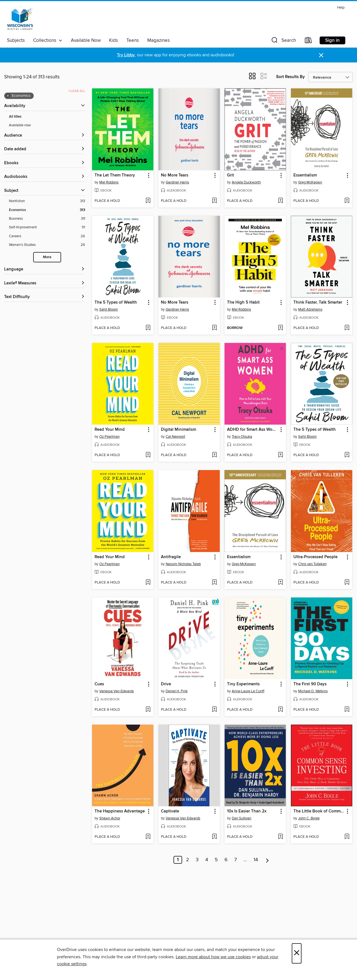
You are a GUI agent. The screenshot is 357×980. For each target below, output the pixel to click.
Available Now (86, 40)
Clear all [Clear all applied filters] (77, 91)
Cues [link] (99, 684)
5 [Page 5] (216, 860)
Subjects (16, 40)
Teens (133, 40)
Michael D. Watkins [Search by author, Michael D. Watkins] (313, 691)
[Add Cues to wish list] (148, 710)
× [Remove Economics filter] (8, 96)
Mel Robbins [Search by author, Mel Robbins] (109, 182)
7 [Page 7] (236, 860)
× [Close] (297, 953)
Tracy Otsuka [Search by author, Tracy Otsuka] (242, 437)
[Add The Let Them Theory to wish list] (148, 201)
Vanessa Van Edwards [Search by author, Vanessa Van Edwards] (117, 691)
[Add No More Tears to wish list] (214, 201)
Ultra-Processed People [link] (315, 557)
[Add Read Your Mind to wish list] (148, 455)
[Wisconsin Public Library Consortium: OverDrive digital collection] (20, 19)
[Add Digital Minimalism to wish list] (214, 455)
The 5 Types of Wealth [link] (116, 303)
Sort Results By (290, 77)
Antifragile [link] (171, 557)
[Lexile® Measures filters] (45, 283)
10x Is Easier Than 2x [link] (247, 811)
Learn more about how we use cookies (213, 957)
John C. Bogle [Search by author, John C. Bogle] (309, 818)
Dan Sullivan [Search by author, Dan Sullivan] (242, 818)
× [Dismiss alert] (321, 55)
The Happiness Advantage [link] (120, 811)
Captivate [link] (170, 811)
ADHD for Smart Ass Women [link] (253, 430)
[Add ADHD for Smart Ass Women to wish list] (280, 455)
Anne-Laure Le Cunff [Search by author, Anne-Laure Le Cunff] (248, 691)
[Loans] (308, 41)
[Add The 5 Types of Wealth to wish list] (148, 328)
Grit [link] (231, 175)
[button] (283, 41)
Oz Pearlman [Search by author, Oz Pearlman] (109, 437)
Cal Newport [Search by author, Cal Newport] (175, 437)
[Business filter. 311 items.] (47, 219)
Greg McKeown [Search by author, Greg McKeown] (310, 182)
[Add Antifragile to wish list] (214, 583)
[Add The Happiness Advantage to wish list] (148, 837)
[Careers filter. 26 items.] (47, 236)
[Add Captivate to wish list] (214, 837)
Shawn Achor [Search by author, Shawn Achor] (110, 818)
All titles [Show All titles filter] (15, 117)
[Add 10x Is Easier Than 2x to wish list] (280, 837)
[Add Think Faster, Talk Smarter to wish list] (347, 328)
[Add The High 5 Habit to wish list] (280, 328)
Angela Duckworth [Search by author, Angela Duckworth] (246, 182)
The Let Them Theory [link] (115, 175)
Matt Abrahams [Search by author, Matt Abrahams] (310, 309)
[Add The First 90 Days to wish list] (347, 710)
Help (341, 8)
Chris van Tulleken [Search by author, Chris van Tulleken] (312, 564)
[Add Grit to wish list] (280, 201)
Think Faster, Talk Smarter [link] (318, 303)
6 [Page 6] (226, 860)
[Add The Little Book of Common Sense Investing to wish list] (347, 837)
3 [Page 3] (197, 860)
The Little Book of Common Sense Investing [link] (319, 811)
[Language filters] (45, 269)
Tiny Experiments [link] (243, 684)
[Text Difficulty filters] (45, 297)
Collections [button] (48, 40)
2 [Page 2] (188, 860)
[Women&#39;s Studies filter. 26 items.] (47, 245)
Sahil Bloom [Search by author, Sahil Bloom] (109, 309)
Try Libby (126, 55)
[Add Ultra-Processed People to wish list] (347, 583)
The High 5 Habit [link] (243, 303)
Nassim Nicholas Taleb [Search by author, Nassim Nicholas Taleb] (183, 564)
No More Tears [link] (175, 175)
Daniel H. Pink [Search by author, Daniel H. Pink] (177, 691)
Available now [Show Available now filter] (20, 125)
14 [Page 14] (256, 860)
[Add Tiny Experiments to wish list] (280, 710)
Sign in (332, 40)
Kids (114, 40)
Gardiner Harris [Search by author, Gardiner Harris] (177, 182)
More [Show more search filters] (47, 257)
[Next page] (267, 860)
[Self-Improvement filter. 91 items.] (47, 227)
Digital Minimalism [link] (178, 430)
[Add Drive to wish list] (214, 710)
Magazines (159, 40)
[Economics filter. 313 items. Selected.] (47, 210)
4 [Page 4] (207, 860)
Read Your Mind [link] (110, 430)
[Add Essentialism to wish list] (347, 201)
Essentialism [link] (305, 175)
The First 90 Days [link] (310, 684)
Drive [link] (166, 684)
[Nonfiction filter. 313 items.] (47, 201)
